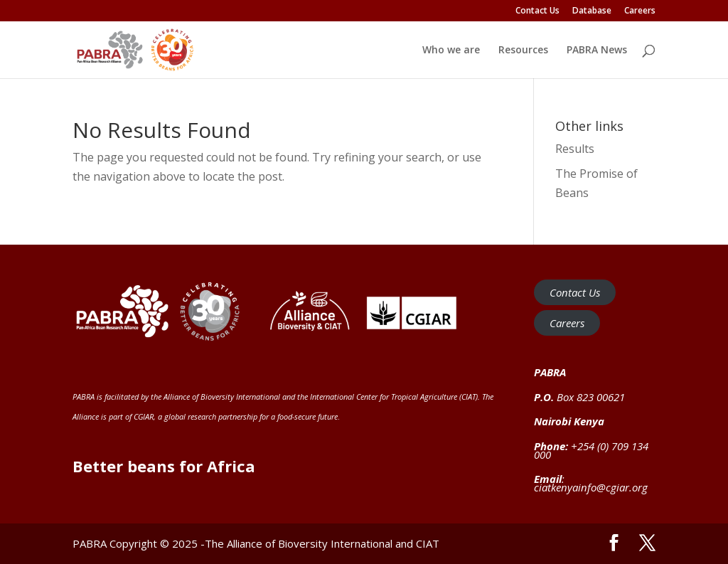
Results (575, 149)
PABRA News (597, 50)
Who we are (451, 50)
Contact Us (537, 11)
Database (592, 11)
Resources (523, 50)
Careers (640, 11)
